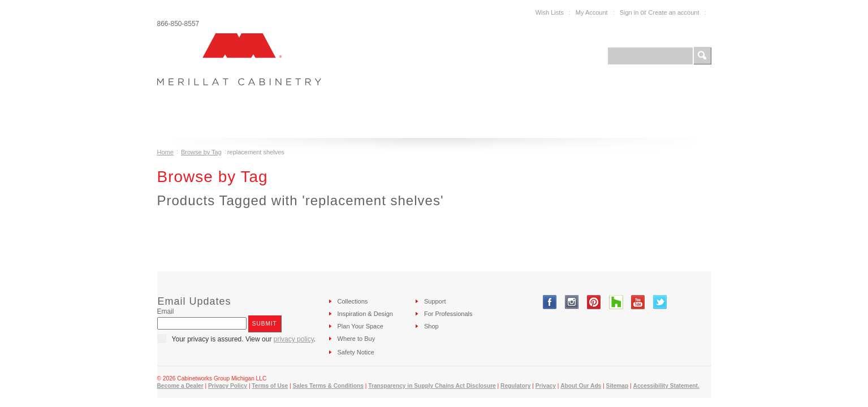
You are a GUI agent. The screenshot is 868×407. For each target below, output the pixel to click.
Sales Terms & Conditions (328, 386)
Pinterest (594, 302)
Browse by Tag (201, 152)
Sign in (629, 12)
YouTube (638, 302)
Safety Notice (356, 352)
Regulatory (515, 386)
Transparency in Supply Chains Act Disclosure (432, 386)
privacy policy (294, 339)
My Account (592, 12)
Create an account (674, 12)
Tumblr (616, 302)
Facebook (550, 302)
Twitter (660, 302)
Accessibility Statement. (666, 386)
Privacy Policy (228, 386)
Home (165, 152)
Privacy (546, 386)
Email (166, 311)
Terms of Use (270, 386)
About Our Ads (581, 386)
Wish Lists (550, 12)
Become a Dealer (180, 386)
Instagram (572, 302)
